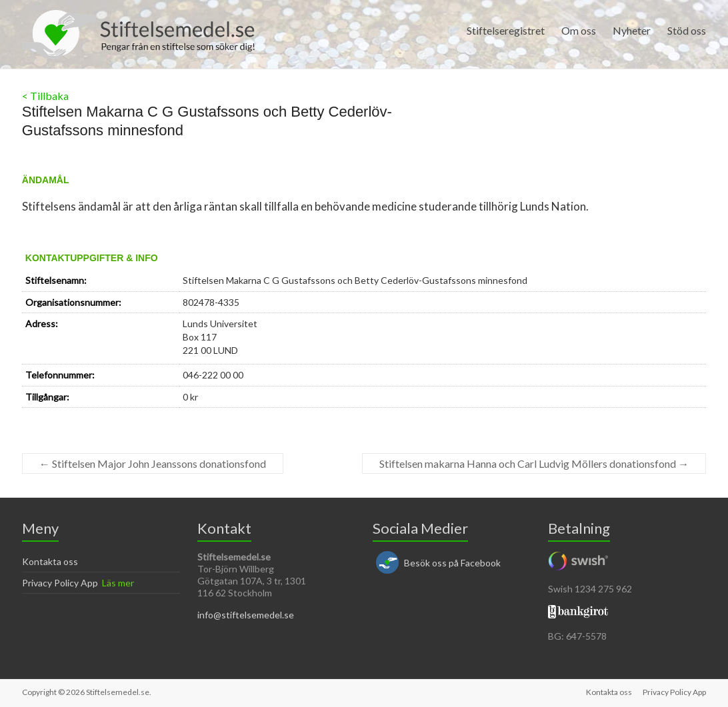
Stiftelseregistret (506, 30)
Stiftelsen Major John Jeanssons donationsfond (153, 463)
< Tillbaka (45, 96)
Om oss (579, 30)
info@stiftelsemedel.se (246, 615)
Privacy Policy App (60, 583)
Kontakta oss (50, 561)
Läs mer (118, 583)
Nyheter (632, 30)
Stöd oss (687, 30)
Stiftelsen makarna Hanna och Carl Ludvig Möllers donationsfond (534, 463)
